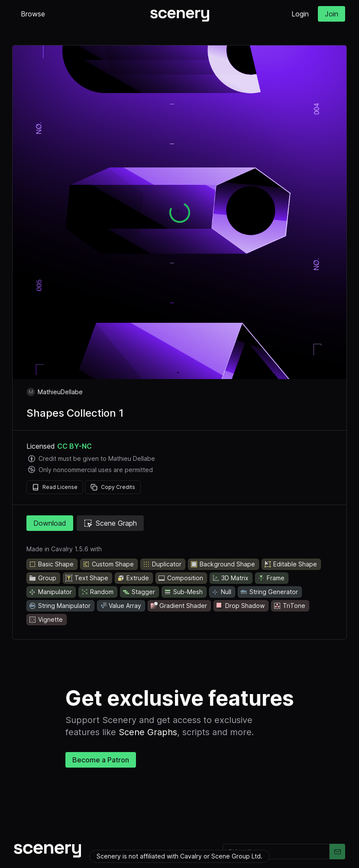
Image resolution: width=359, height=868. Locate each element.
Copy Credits (113, 487)
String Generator (269, 592)
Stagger (139, 592)
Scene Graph (110, 523)
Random (97, 592)
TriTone (289, 606)
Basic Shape (51, 564)
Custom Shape (108, 564)
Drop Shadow (240, 606)
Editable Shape (290, 564)
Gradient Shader (178, 606)
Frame (271, 578)
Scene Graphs (148, 732)
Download (50, 523)
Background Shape (223, 564)
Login (300, 14)
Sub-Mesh (183, 592)
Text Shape (87, 578)
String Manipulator (60, 606)
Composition (180, 578)
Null (221, 592)
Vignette (46, 620)
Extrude (133, 578)
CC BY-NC (74, 446)
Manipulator (50, 592)
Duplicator (162, 564)
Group (42, 578)
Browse (33, 14)
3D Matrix (230, 578)
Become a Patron (101, 760)
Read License (55, 487)
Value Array (120, 606)
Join (332, 14)
